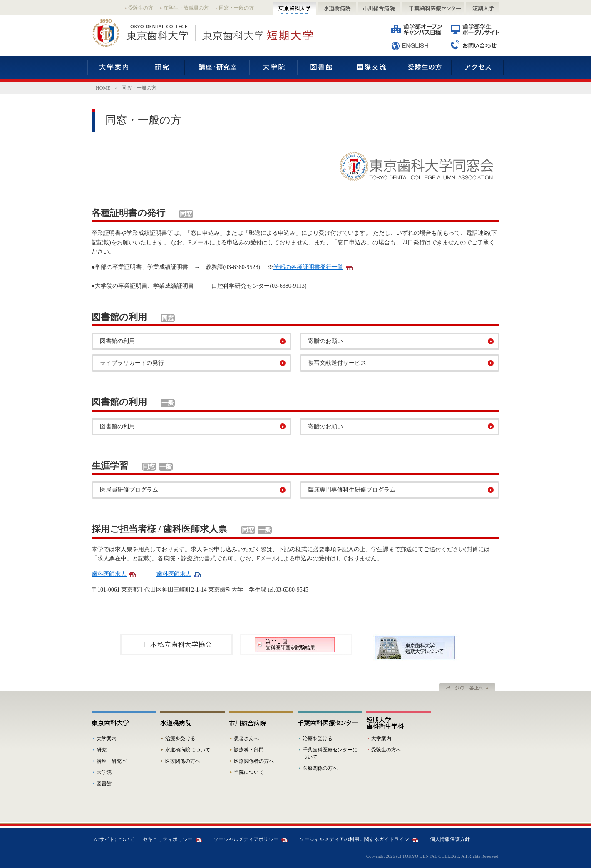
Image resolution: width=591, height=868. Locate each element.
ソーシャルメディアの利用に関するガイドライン (354, 839)
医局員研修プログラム (129, 490)
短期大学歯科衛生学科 (399, 722)
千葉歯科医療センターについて (330, 753)
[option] (176, 644)
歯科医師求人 (109, 574)
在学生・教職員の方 (186, 8)
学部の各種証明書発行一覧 (308, 267)
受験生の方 (141, 8)
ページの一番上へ (467, 688)
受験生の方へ (386, 750)
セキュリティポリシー (168, 839)
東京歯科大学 (294, 8)
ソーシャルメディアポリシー (246, 839)
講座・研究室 (217, 69)
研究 (162, 69)
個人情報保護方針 (450, 839)
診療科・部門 (249, 750)
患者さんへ (246, 739)
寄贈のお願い (325, 341)
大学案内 (113, 69)
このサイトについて (112, 839)
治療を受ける (180, 739)
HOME (103, 88)
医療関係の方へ (183, 761)
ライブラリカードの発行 (132, 363)
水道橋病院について (188, 750)
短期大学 (483, 8)
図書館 (321, 69)
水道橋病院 (337, 8)
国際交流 (371, 69)
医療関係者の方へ (254, 761)
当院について (249, 772)
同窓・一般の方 (236, 8)
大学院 (273, 69)
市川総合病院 (379, 8)
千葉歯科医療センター (433, 8)
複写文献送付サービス (337, 363)
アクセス (478, 69)
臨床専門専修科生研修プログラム (352, 490)
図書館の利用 (117, 341)
